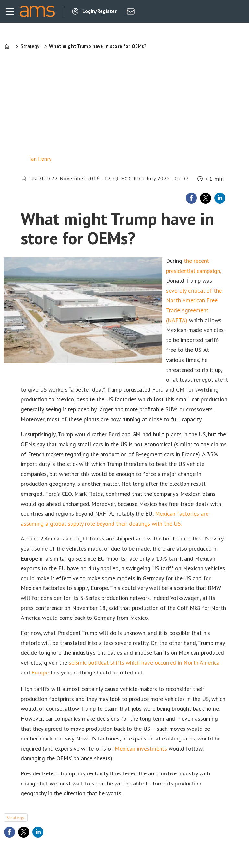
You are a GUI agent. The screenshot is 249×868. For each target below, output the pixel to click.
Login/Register (100, 11)
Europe (40, 672)
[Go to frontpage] (37, 11)
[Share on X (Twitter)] (206, 198)
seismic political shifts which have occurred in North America (144, 663)
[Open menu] (10, 11)
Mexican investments (141, 748)
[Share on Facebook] (191, 198)
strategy (15, 818)
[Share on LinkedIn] (220, 198)
